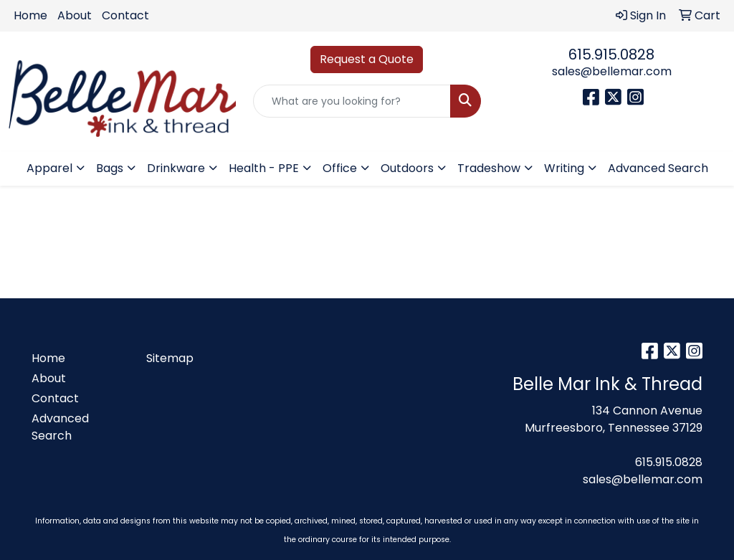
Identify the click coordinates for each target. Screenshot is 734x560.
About (75, 15)
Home (30, 15)
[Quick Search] (352, 101)
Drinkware (176, 168)
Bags (110, 168)
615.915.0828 (611, 54)
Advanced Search (658, 168)
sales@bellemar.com (612, 71)
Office (340, 168)
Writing (564, 168)
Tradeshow (489, 168)
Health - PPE (264, 168)
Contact (125, 15)
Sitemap (170, 358)
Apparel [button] (49, 168)
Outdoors (407, 168)
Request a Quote (367, 59)
